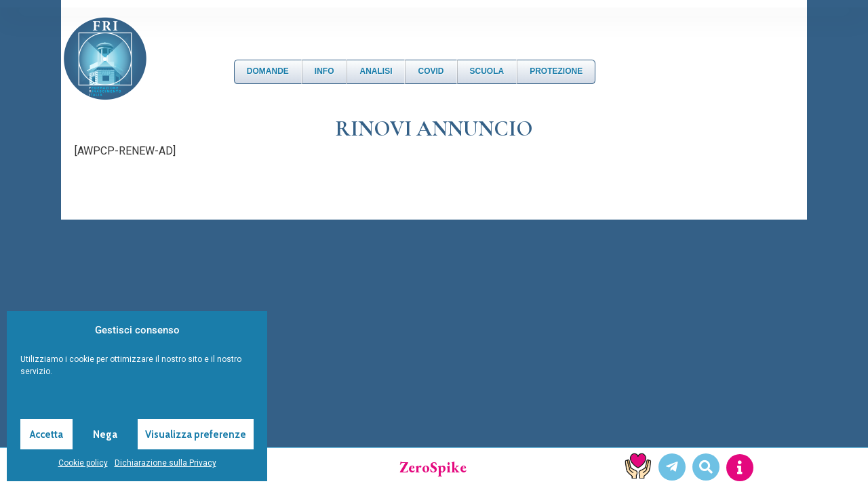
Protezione (556, 71)
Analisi (376, 71)
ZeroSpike (433, 467)
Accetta (46, 434)
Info (324, 71)
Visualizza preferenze (196, 434)
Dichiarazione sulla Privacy (165, 463)
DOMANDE (268, 71)
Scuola (487, 71)
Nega (105, 434)
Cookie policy (83, 463)
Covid (431, 71)
